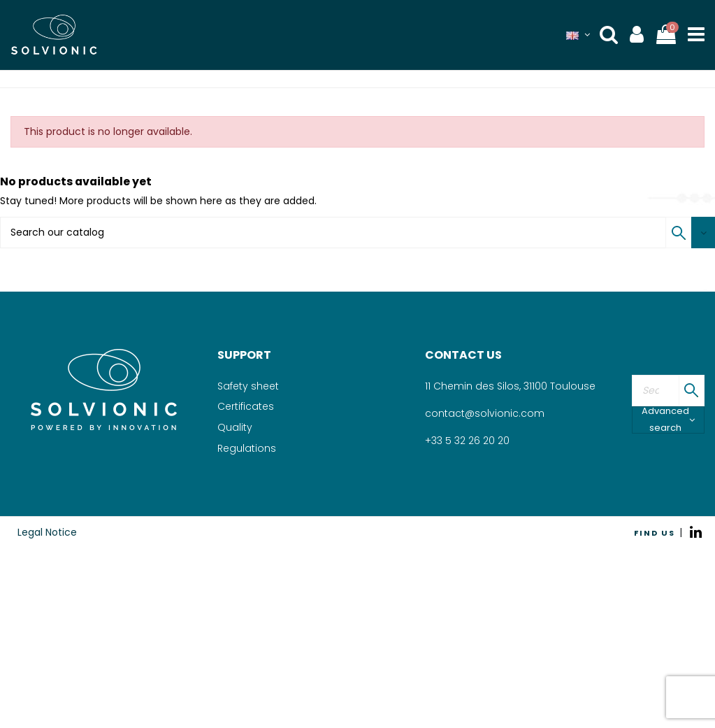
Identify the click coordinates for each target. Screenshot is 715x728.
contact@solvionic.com (485, 413)
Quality (235, 427)
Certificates (246, 406)
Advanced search (668, 420)
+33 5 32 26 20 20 (467, 441)
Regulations (247, 448)
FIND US (655, 533)
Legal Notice (47, 532)
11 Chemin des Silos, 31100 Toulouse (510, 386)
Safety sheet (248, 386)
